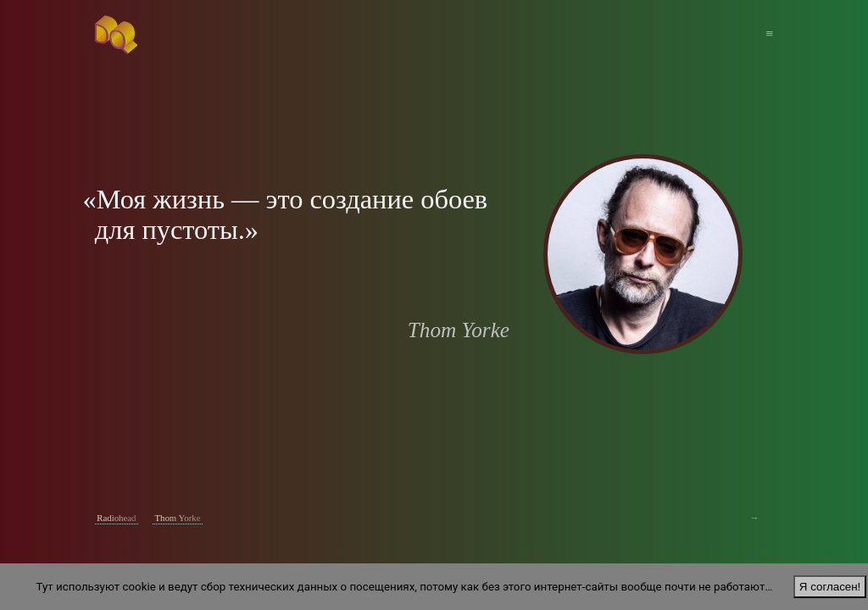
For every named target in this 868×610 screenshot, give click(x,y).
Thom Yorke (177, 518)
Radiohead (116, 518)
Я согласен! (830, 587)
